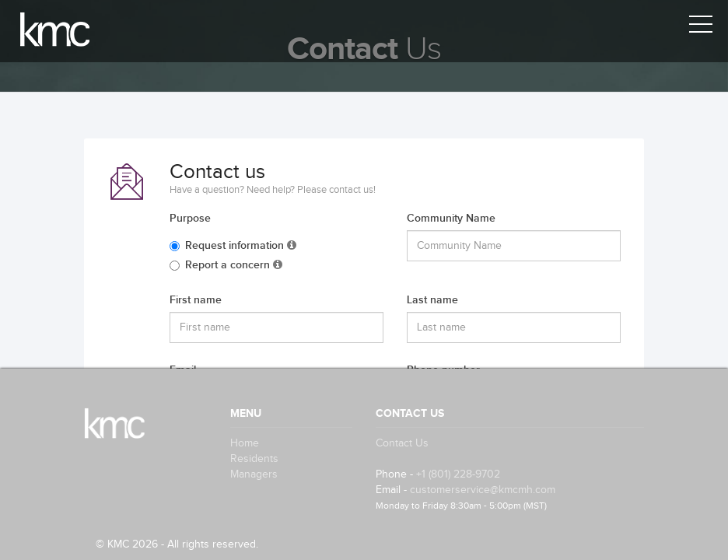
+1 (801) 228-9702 (458, 474)
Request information (233, 245)
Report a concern (226, 265)
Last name (432, 300)
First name (196, 300)
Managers (254, 474)
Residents (254, 459)
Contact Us (402, 443)
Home (245, 443)
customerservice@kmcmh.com (483, 490)
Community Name (451, 218)
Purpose (190, 218)
